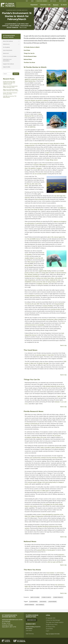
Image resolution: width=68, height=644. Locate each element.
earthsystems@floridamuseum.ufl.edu (12, 620)
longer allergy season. (52, 160)
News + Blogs (53, 1)
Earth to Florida (35, 597)
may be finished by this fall (42, 199)
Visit (27, 1)
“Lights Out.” (60, 396)
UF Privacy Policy (50, 627)
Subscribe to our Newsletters (7, 60)
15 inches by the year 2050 (32, 304)
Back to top (63, 345)
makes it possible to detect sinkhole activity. (52, 447)
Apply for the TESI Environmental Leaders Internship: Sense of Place (11, 90)
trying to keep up (52, 282)
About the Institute (8, 41)
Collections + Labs (45, 5)
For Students (6, 47)
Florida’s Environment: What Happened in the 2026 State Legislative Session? (9, 83)
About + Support (63, 1)
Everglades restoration (42, 284)
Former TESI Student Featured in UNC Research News (10, 93)
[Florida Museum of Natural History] (8, 641)
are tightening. (32, 127)
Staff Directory (30, 634)
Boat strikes (51, 278)
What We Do (6, 44)
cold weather (58, 278)
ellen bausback (33, 602)
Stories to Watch (46, 597)
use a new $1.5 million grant (41, 491)
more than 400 (39, 258)
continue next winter (42, 278)
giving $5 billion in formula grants (46, 550)
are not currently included (40, 174)
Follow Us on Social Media (10, 56)
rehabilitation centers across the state (35, 282)
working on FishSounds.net (32, 424)
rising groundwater (59, 304)
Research (56, 5)
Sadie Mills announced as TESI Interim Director (10, 97)
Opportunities (7, 67)
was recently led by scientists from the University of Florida (46, 458)
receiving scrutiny (55, 309)
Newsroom (6, 53)
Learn (32, 1)
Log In (48, 631)
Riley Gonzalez (40, 605)
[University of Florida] (21, 641)
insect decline (50, 573)
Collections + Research (42, 1)
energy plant (45, 273)
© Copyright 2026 (51, 618)
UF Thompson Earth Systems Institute (9, 36)
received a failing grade (40, 165)
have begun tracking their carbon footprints (52, 319)
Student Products (58, 597)
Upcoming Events (8, 50)
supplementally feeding (45, 271)
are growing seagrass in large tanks (44, 355)
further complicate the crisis (53, 280)
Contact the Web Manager (53, 620)
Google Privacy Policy (52, 624)
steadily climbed (29, 258)
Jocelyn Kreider (52, 602)
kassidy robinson (29, 605)
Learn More (29, 630)
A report (47, 153)
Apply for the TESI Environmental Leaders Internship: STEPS (10, 87)
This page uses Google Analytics (55, 622)
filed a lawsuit (31, 262)
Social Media (49, 629)
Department (34, 5)
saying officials (29, 265)
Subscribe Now (31, 620)
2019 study (60, 573)
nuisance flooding (48, 306)
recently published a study (32, 296)
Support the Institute (8, 64)
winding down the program (32, 276)
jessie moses (43, 602)
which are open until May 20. (55, 562)
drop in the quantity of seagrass (33, 168)
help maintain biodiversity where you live (54, 386)
